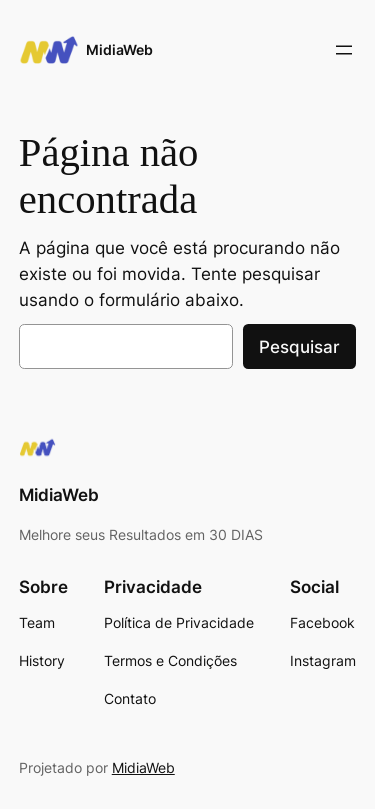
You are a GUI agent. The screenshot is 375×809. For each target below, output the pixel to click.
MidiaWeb (119, 49)
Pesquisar (299, 347)
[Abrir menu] (344, 50)
